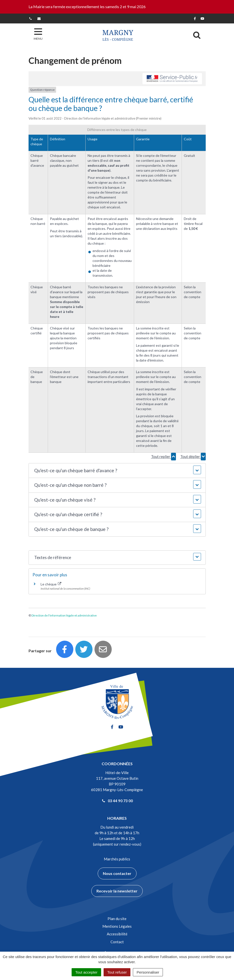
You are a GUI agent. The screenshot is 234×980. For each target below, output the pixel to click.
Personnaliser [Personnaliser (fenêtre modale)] (148, 972)
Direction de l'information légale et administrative (64, 615)
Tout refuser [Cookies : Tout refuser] (117, 972)
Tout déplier (193, 456)
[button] (117, 471)
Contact (117, 942)
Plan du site (117, 919)
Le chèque (51, 584)
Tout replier (164, 456)
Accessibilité (117, 934)
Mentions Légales (117, 926)
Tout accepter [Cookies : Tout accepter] (86, 972)
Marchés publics (117, 859)
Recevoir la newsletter (117, 891)
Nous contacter (117, 873)
